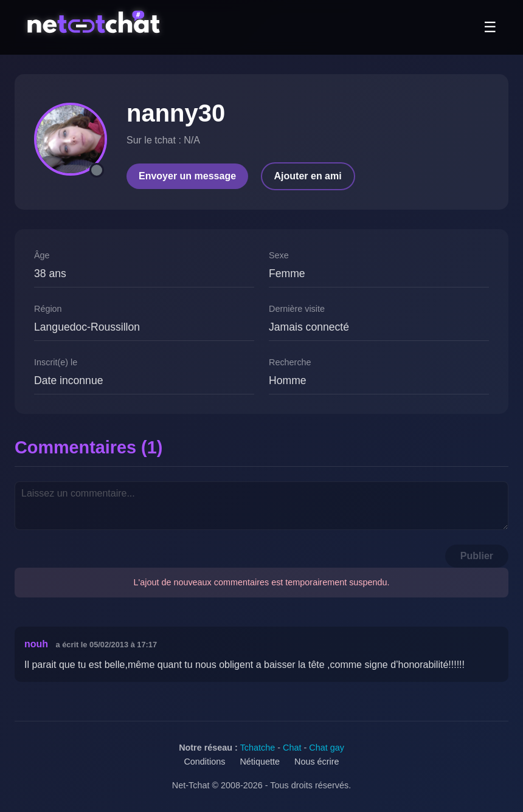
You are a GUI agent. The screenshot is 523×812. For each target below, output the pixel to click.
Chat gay (327, 748)
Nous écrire (317, 762)
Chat (292, 748)
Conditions (204, 762)
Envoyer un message (187, 176)
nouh (36, 644)
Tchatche (258, 748)
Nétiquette (260, 762)
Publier (477, 556)
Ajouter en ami (308, 176)
